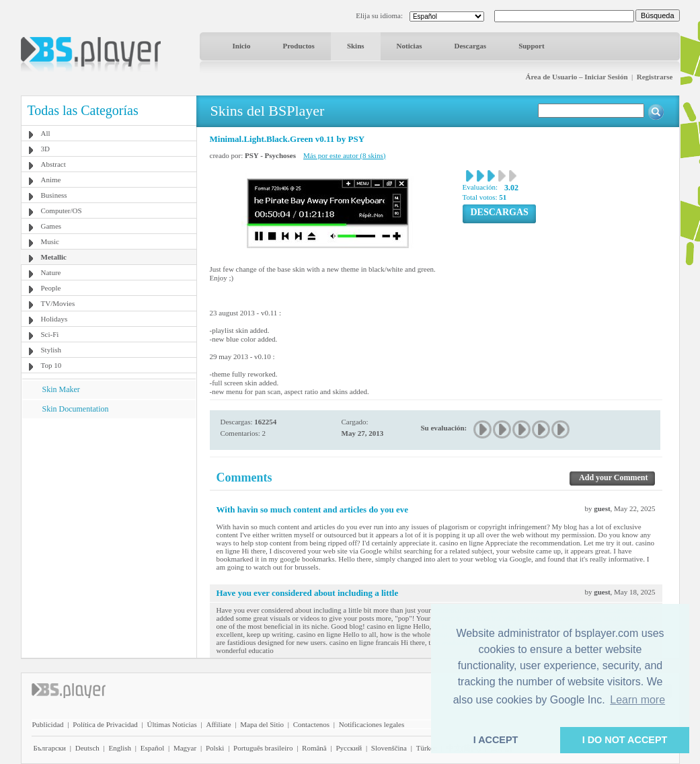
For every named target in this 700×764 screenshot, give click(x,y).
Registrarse (655, 77)
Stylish (51, 350)
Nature (51, 272)
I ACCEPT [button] (496, 740)
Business (54, 195)
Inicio (242, 46)
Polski (215, 748)
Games (51, 226)
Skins (356, 46)
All (46, 133)
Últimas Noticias (172, 724)
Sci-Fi (50, 334)
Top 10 (51, 365)
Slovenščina (389, 748)
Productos (298, 46)
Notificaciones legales (372, 724)
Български (50, 748)
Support (532, 46)
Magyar (185, 748)
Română (314, 748)
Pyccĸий (349, 748)
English (120, 748)
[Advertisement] (108, 502)
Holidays (54, 319)
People (51, 288)
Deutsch (87, 748)
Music (50, 241)
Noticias (410, 46)
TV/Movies (58, 303)
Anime (51, 180)
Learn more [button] (637, 700)
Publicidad (48, 724)
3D (45, 149)
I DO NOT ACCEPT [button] (625, 740)
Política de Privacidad (105, 724)
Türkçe (427, 748)
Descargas (470, 46)
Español (152, 748)
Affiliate (218, 724)
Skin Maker (61, 389)
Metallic (54, 257)
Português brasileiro (263, 748)
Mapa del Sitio (262, 724)
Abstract (53, 164)
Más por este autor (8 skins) (345, 155)
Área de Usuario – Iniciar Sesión (576, 77)
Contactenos (311, 724)
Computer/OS (62, 211)
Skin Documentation (76, 409)
